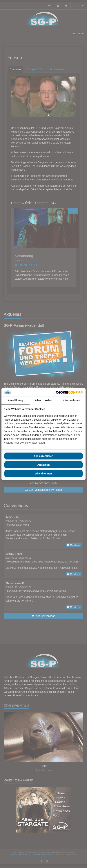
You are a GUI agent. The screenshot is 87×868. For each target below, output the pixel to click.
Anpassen (44, 465)
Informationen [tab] (71, 400)
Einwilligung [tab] (15, 400)
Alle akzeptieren (44, 456)
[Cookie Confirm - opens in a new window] (70, 392)
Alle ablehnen (43, 474)
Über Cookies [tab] (43, 400)
